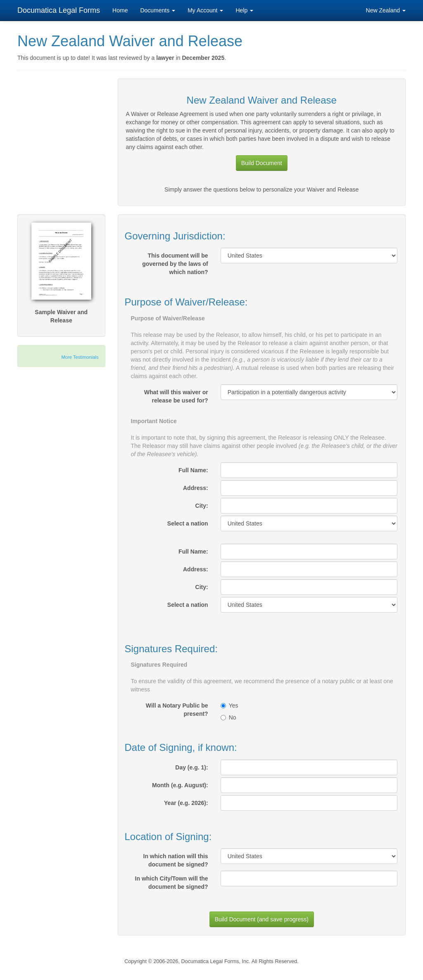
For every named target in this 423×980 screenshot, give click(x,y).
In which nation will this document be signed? (176, 860)
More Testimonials (80, 357)
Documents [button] (158, 10)
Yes (229, 705)
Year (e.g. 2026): (186, 803)
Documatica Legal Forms (59, 10)
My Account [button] (205, 10)
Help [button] (244, 10)
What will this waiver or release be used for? (176, 396)
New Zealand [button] (386, 10)
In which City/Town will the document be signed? (172, 883)
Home (120, 10)
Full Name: (193, 470)
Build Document (262, 163)
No (228, 717)
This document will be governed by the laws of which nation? (175, 264)
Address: (196, 488)
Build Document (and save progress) (262, 919)
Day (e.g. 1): (191, 767)
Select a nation (188, 523)
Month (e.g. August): (180, 785)
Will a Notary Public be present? (177, 710)
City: (202, 506)
